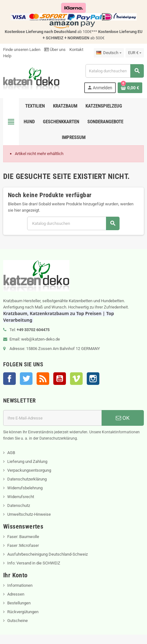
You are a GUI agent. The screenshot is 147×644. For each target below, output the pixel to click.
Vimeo (76, 379)
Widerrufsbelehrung (25, 488)
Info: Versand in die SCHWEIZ (34, 563)
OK (123, 418)
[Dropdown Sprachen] (109, 53)
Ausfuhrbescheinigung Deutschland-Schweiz (47, 554)
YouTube (60, 379)
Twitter (26, 379)
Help (7, 56)
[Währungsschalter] (135, 53)
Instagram (93, 379)
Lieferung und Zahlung (27, 461)
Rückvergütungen (23, 612)
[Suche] (115, 71)
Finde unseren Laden (22, 50)
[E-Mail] (52, 418)
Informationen (20, 585)
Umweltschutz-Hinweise (29, 514)
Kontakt (76, 50)
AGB (11, 453)
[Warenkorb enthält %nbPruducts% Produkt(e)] (130, 88)
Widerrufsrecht (21, 497)
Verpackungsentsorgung (29, 470)
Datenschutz (19, 505)
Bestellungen (19, 603)
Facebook (9, 379)
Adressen (16, 594)
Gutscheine (18, 621)
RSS (43, 379)
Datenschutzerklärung (27, 479)
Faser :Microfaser (23, 545)
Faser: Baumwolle (23, 537)
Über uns (55, 50)
